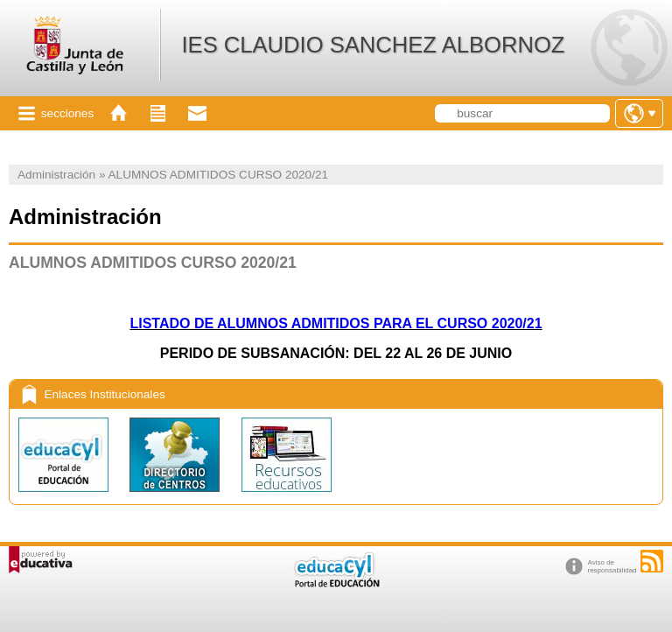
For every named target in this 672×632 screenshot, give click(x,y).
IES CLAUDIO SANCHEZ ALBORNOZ (373, 45)
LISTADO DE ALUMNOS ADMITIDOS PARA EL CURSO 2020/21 (336, 323)
